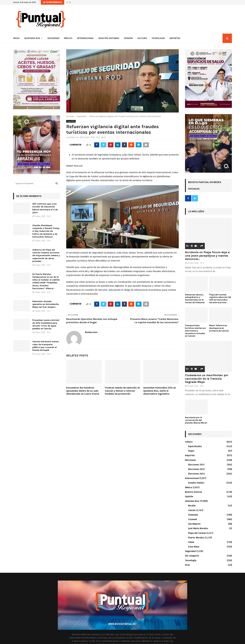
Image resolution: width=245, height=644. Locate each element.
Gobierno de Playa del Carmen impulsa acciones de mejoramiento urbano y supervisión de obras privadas (46, 256)
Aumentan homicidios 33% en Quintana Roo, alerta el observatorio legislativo (160, 391)
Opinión (128, 38)
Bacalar (192, 506)
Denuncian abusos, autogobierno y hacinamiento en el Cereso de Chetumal (195, 299)
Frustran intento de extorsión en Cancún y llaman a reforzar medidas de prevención (122, 391)
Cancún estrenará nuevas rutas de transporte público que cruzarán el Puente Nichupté (46, 346)
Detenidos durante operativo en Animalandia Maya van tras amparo (46, 304)
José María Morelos (198, 528)
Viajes (191, 451)
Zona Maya (194, 547)
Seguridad (53, 38)
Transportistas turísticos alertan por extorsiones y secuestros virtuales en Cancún (196, 331)
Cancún (192, 510)
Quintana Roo (32, 38)
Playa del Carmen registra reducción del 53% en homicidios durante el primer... (220, 299)
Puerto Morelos (196, 538)
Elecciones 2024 (196, 474)
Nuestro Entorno (109, 38)
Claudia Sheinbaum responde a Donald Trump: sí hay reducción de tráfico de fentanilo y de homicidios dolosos (46, 231)
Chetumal (193, 515)
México (68, 38)
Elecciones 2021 (196, 465)
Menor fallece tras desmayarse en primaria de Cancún (219, 328)
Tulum (191, 542)
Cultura (142, 38)
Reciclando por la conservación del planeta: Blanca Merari (196, 420)
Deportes (175, 38)
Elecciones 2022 (196, 469)
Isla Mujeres (194, 524)
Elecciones (190, 460)
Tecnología (158, 38)
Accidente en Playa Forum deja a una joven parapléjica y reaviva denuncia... (207, 256)
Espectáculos (195, 446)
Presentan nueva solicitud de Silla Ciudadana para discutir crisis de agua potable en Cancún (46, 324)
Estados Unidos (196, 483)
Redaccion (74, 137)
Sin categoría (192, 556)
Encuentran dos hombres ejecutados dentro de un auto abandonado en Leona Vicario (83, 391)
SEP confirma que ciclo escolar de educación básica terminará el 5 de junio (45, 208)
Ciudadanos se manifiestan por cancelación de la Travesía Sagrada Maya (207, 379)
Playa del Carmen (197, 533)
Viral (187, 565)
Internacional (85, 38)
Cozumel (192, 519)
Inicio (16, 38)
